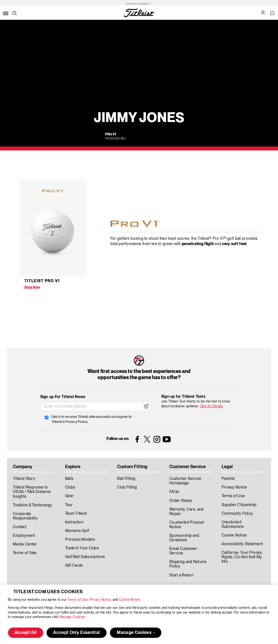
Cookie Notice (130, 600)
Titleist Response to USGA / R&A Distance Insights (32, 492)
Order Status (181, 501)
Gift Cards (74, 566)
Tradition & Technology (32, 505)
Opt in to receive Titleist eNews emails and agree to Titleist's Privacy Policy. (92, 419)
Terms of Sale (25, 553)
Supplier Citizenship (239, 505)
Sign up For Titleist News (63, 397)
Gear (69, 496)
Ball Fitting (126, 479)
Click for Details (211, 406)
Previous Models (80, 540)
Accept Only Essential (76, 633)
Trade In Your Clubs (82, 548)
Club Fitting (127, 487)
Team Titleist (76, 514)
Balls (69, 479)
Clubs (70, 487)
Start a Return (181, 575)
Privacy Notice (100, 600)
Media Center (25, 544)
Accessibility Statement (242, 544)
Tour (69, 505)
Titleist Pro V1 (42, 281)
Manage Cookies (72, 617)
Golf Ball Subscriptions (85, 557)
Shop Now (32, 287)
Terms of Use (78, 600)
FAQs (174, 492)
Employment (24, 536)
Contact (20, 527)
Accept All (25, 633)
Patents (228, 479)
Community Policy (237, 514)
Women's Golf (77, 531)
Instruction (74, 522)
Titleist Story (24, 479)
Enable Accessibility (137, 4)
